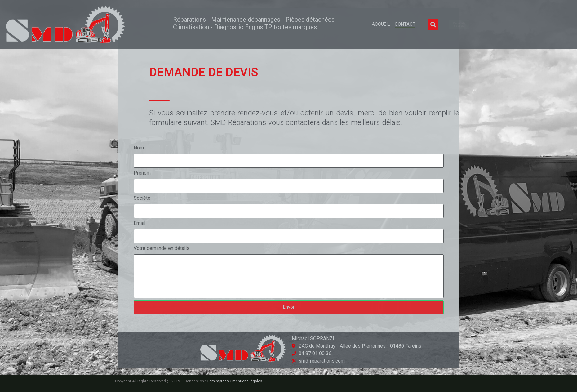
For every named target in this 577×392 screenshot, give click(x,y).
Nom (139, 148)
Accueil (381, 24)
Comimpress (218, 381)
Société (142, 198)
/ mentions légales (246, 381)
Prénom (142, 173)
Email (140, 223)
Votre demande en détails (162, 248)
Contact (405, 24)
